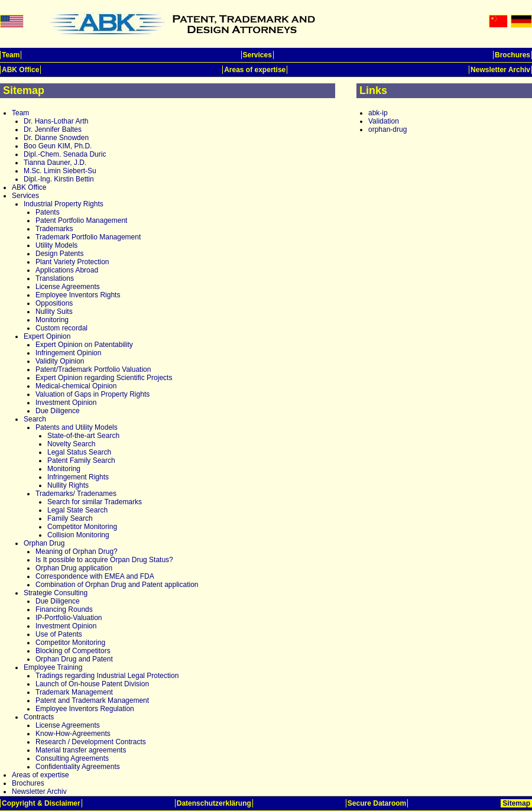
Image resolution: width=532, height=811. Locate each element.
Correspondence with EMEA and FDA (95, 576)
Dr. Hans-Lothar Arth (56, 121)
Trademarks (54, 229)
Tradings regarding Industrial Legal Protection (107, 676)
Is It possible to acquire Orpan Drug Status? (104, 560)
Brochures (512, 55)
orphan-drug (387, 129)
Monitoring (52, 320)
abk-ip (378, 113)
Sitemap (516, 803)
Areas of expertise (255, 70)
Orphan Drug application (74, 568)
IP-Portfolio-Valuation (69, 618)
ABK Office (20, 70)
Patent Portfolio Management (81, 220)
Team (11, 55)
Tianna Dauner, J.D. (55, 163)
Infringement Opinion (68, 353)
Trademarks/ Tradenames (76, 494)
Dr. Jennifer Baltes (53, 129)
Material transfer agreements (81, 750)
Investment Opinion (66, 403)
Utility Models (56, 245)
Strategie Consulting (56, 593)
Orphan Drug (44, 543)
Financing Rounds (64, 609)
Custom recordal (61, 328)
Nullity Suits (54, 312)
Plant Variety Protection (72, 262)
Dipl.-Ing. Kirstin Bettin (59, 179)
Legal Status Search (79, 452)
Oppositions (54, 303)
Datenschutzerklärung (214, 803)
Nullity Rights (68, 485)
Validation (384, 121)
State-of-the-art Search (83, 436)
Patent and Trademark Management (92, 700)
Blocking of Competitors (73, 651)
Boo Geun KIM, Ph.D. (58, 146)
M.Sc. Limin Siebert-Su (60, 171)
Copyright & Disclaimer (41, 803)
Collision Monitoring (78, 535)
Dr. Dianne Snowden (56, 138)
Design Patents (59, 254)
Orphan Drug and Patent (74, 659)
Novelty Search (71, 444)
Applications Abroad (67, 270)
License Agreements (68, 287)
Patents (48, 212)
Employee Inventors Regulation (85, 709)
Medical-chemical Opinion (76, 386)
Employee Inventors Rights (78, 295)
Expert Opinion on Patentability (84, 345)
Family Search (70, 518)
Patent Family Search (81, 460)
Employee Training (53, 667)
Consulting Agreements (72, 758)
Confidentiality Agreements (78, 767)
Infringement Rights (78, 477)
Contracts (39, 717)
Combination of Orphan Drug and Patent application (117, 585)
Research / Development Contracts (91, 742)
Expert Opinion (47, 336)
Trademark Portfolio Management (88, 237)
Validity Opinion (60, 361)
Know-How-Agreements (73, 734)
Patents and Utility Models (77, 427)
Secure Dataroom (377, 803)
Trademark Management (74, 692)
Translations (55, 278)
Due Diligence (58, 411)
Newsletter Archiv (500, 70)
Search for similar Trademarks (95, 502)
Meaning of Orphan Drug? (77, 552)
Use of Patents (59, 634)
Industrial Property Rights (64, 204)
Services (257, 55)
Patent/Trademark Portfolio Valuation (93, 369)
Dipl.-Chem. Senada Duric (65, 154)
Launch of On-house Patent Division (92, 684)
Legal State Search (77, 510)
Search (35, 419)
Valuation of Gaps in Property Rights (93, 394)
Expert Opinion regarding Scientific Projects (104, 378)
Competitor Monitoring (82, 527)
